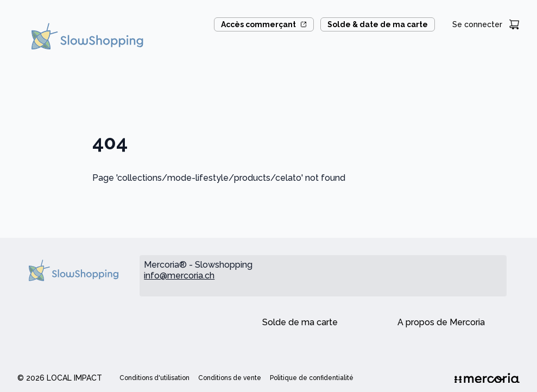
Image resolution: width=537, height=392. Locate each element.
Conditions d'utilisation (154, 378)
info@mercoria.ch (179, 276)
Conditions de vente (230, 378)
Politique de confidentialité (312, 378)
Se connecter (477, 24)
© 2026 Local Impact (60, 378)
